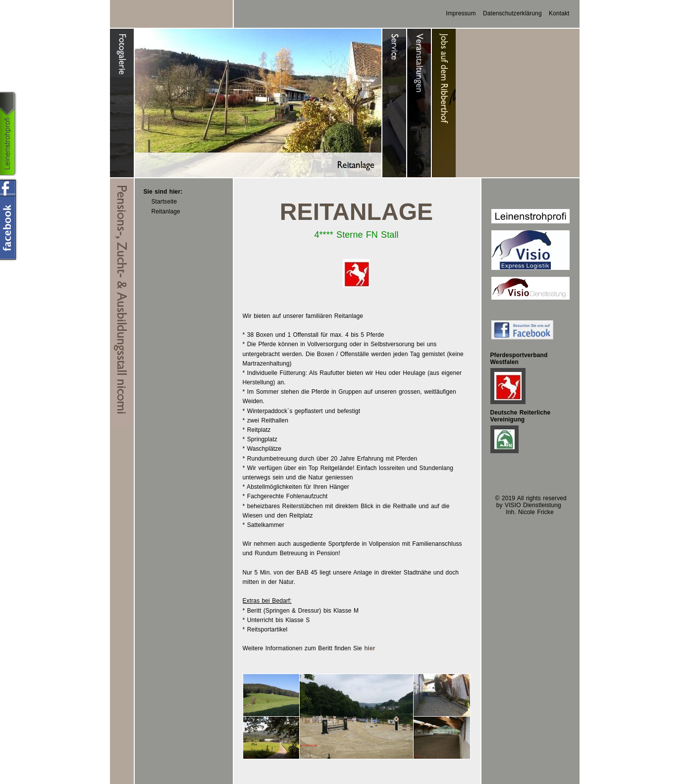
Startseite (164, 202)
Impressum (461, 13)
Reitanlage (166, 211)
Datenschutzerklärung (512, 13)
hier (370, 648)
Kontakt (559, 13)
